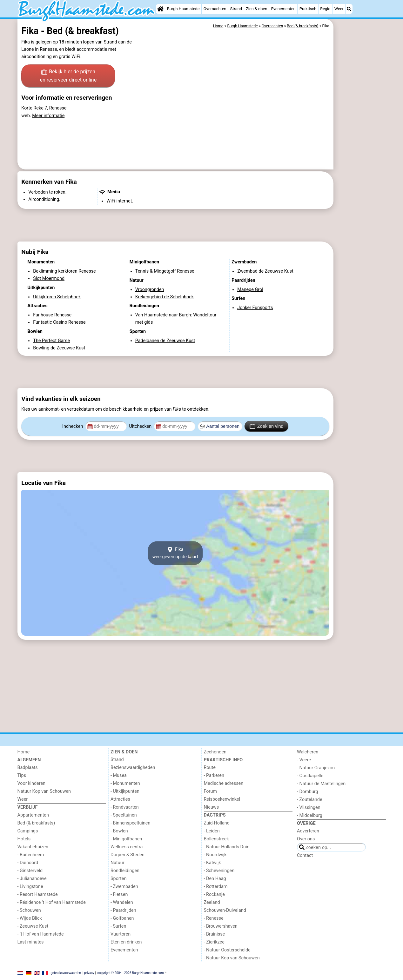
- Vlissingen (309, 808)
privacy (89, 973)
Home (24, 752)
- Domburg (308, 792)
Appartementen (33, 815)
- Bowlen (119, 831)
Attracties (120, 799)
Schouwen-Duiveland (225, 910)
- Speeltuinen (124, 815)
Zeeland (212, 902)
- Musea (119, 775)
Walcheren (308, 752)
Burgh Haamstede (183, 9)
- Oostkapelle (310, 776)
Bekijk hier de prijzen (68, 76)
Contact (305, 855)
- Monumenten (125, 783)
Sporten (118, 879)
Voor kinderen (32, 783)
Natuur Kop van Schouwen (44, 791)
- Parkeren (214, 775)
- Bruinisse (215, 934)
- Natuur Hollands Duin (227, 847)
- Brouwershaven (221, 926)
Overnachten (215, 9)
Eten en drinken (126, 942)
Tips (22, 775)
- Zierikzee (214, 942)
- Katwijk (212, 863)
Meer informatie (48, 116)
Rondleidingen (125, 871)
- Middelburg (310, 815)
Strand (236, 9)
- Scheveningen (219, 871)
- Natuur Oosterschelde (227, 950)
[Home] (160, 9)
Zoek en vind (267, 426)
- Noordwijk (215, 855)
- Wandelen (122, 902)
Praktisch (308, 9)
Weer (339, 9)
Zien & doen (256, 9)
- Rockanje (214, 894)
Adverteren (308, 831)
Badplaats (28, 768)
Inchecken (73, 426)
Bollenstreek (216, 839)
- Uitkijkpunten (125, 791)
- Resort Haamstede (38, 894)
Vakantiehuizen (33, 847)
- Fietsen (119, 894)
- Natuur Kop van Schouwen (232, 958)
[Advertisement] (360, 165)
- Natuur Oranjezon (316, 768)
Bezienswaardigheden (133, 768)
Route (210, 768)
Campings (28, 831)
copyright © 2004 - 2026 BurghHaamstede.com (130, 973)
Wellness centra (127, 847)
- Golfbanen (122, 918)
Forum (210, 791)
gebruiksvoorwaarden (66, 973)
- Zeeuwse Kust (33, 926)
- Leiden (212, 831)
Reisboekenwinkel (222, 799)
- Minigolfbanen (126, 839)
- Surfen (118, 926)
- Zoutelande (310, 800)
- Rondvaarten (125, 807)
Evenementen (283, 9)
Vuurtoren (121, 934)
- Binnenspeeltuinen (130, 823)
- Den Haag (215, 879)
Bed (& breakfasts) (36, 823)
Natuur (118, 863)
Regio (325, 9)
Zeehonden (215, 752)
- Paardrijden (123, 910)
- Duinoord (28, 863)
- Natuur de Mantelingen (321, 784)
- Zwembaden (124, 887)
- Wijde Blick (30, 918)
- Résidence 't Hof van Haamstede (52, 902)
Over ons (306, 839)
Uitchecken (141, 426)
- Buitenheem (31, 855)
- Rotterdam (216, 887)
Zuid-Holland (217, 823)
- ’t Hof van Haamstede (41, 934)
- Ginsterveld (30, 871)
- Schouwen (29, 910)
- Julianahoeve (32, 879)
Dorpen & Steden (128, 855)
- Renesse (214, 918)
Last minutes (31, 942)
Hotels (24, 839)
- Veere (304, 760)
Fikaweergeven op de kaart (175, 553)
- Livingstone (30, 887)
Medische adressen (224, 783)
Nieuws (212, 807)
